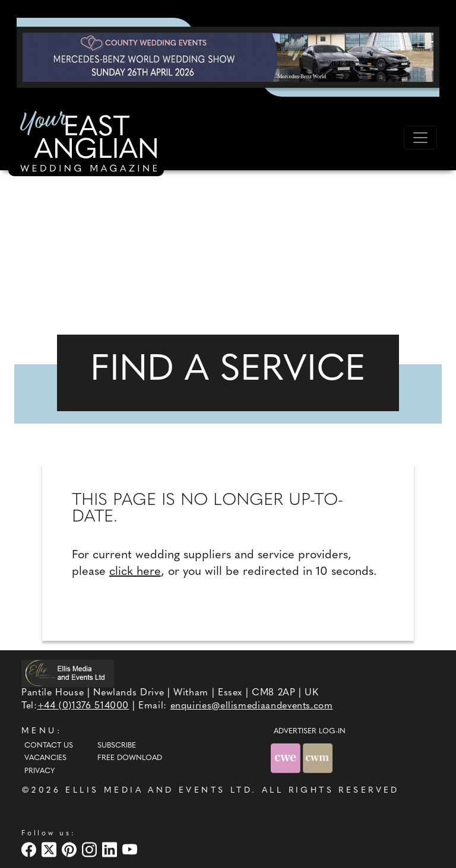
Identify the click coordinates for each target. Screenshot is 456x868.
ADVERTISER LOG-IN (310, 732)
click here (135, 572)
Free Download (130, 758)
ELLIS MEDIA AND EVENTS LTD (159, 791)
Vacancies (45, 758)
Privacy (39, 771)
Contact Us (49, 746)
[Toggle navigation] (420, 138)
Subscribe (117, 746)
